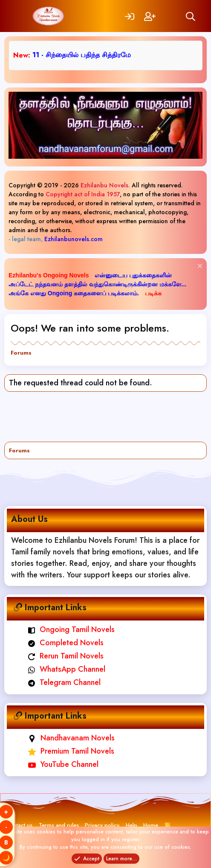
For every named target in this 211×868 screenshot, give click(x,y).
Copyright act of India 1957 (83, 194)
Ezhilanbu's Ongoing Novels (49, 275)
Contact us (19, 825)
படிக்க (153, 293)
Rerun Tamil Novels (66, 656)
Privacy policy (102, 825)
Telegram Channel (64, 682)
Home (151, 825)
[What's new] (170, 16)
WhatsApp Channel (67, 669)
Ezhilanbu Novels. (105, 185)
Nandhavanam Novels (71, 738)
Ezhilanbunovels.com (74, 239)
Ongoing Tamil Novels (71, 629)
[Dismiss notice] (199, 267)
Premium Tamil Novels (71, 751)
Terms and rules (59, 825)
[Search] (191, 16)
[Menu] (20, 16)
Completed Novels (66, 643)
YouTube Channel (63, 764)
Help (132, 825)
